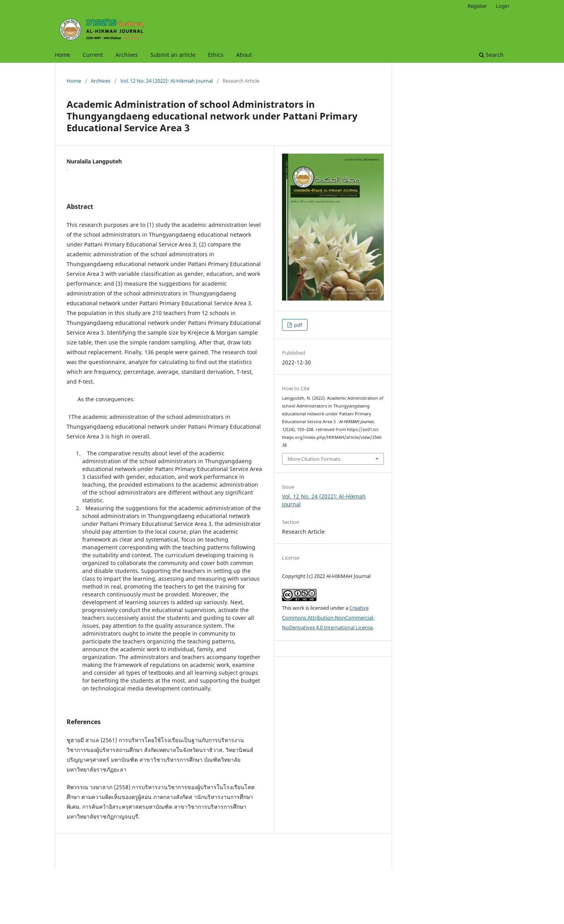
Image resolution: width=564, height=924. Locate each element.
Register (477, 6)
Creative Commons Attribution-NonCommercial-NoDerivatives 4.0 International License (328, 618)
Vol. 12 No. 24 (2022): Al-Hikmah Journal (166, 81)
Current (93, 55)
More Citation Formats (314, 459)
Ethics (216, 55)
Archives (127, 55)
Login (503, 6)
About (244, 55)
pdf (297, 325)
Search (491, 55)
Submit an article (173, 55)
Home (62, 55)
